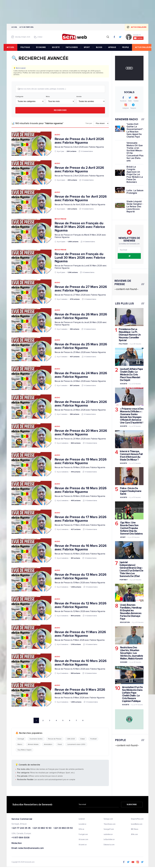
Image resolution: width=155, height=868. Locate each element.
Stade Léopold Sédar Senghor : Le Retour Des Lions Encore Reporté (135, 207)
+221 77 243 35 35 (21, 828)
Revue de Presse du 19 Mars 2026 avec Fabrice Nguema (81, 461)
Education (125, 622)
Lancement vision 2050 (76, 745)
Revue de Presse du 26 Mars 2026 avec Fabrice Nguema (81, 316)
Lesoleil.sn (82, 824)
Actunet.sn (83, 845)
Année (79, 97)
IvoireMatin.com (137, 824)
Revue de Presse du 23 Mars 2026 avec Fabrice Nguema (81, 404)
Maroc (20, 745)
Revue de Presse (55, 739)
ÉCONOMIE (44, 47)
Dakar (83, 739)
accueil (14, 47)
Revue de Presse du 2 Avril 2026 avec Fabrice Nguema (79, 170)
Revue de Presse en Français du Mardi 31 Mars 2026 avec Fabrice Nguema (80, 227)
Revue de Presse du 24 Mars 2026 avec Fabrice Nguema (81, 375)
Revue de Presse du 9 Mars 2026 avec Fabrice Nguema (80, 692)
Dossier (124, 662)
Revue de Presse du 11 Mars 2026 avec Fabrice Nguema (80, 634)
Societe (124, 384)
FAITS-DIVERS (75, 47)
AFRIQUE (115, 47)
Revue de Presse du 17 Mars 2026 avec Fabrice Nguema (81, 519)
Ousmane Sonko (36, 739)
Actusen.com (83, 840)
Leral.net (82, 819)
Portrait (124, 580)
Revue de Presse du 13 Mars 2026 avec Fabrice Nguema (81, 577)
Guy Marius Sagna (24, 750)
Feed (60, 745)
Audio (57, 135)
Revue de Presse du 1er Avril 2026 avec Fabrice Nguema (81, 199)
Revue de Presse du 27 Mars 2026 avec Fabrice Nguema (81, 289)
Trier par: (89, 124)
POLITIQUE (28, 47)
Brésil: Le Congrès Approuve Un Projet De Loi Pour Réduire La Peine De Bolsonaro (135, 174)
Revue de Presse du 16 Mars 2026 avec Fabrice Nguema (81, 548)
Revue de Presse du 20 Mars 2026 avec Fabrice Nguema (81, 433)
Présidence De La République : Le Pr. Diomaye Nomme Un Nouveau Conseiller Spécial (130, 335)
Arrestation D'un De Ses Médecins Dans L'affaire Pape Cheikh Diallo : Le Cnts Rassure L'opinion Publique (132, 694)
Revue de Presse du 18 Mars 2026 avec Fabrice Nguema (81, 490)
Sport (123, 537)
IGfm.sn (81, 829)
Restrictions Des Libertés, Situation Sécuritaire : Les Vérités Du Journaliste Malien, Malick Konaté (132, 653)
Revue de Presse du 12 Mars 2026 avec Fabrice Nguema (81, 605)
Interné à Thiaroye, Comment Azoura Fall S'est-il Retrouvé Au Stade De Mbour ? (131, 456)
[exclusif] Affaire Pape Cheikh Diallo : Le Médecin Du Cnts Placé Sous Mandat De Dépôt (131, 374)
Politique (123, 344)
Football (93, 739)
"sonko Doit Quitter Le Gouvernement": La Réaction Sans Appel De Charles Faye (135, 130)
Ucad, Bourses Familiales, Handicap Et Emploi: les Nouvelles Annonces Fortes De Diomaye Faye (131, 612)
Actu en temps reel (27, 27)
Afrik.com (134, 835)
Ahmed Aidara (33, 745)
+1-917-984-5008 (20, 838)
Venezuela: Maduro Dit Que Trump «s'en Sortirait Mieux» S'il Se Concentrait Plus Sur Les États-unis (135, 152)
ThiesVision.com (110, 824)
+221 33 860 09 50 (63, 828)
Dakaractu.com (109, 845)
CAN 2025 (71, 739)
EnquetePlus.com (137, 819)
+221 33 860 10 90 (42, 828)
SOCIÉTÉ (59, 47)
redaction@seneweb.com (31, 849)
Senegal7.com (109, 829)
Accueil (14, 27)
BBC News (135, 829)
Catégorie (19, 97)
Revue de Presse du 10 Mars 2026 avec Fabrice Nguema (81, 663)
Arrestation (48, 745)
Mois (48, 97)
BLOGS (102, 47)
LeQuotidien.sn (109, 840)
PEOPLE (129, 47)
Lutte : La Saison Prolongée (135, 192)
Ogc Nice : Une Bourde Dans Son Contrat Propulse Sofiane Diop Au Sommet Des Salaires (131, 528)
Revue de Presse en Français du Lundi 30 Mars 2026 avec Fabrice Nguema (80, 258)
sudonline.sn (108, 835)
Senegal (21, 739)
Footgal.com (83, 835)
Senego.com (108, 819)
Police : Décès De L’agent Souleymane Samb (131, 491)
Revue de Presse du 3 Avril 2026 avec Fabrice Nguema (79, 141)
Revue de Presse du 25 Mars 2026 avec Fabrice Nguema (81, 346)
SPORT (90, 47)
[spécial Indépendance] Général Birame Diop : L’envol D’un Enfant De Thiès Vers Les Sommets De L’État (131, 569)
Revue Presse (60, 219)
